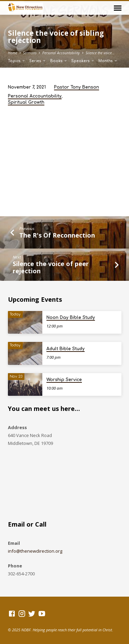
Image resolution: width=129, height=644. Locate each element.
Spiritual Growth (26, 102)
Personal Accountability (61, 53)
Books (59, 61)
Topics (17, 61)
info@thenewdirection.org (35, 551)
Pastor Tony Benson (77, 87)
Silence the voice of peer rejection (51, 267)
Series (38, 61)
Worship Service (64, 380)
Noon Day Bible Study (71, 318)
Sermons (30, 53)
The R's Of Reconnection (57, 235)
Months (108, 61)
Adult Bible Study (66, 349)
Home (13, 53)
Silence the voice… (100, 53)
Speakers (83, 61)
